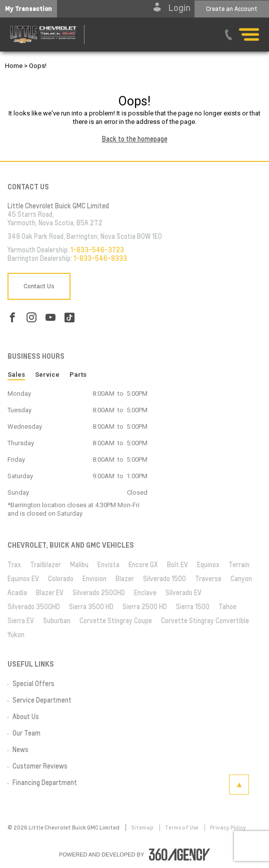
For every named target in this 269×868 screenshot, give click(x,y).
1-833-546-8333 (100, 258)
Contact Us (39, 286)
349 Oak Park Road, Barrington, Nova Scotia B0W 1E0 (85, 236)
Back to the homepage (135, 139)
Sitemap (143, 828)
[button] (28, 9)
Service (47, 375)
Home (14, 66)
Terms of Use (182, 828)
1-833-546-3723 (97, 250)
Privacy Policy (228, 828)
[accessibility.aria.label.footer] (179, 855)
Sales (16, 375)
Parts (78, 375)
